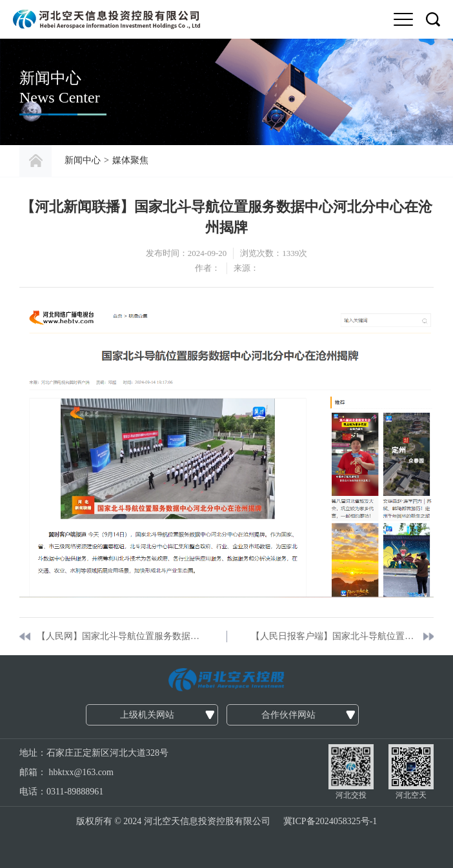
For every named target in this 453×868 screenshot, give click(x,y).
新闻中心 (83, 160)
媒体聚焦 (130, 160)
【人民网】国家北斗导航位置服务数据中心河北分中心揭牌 (120, 636)
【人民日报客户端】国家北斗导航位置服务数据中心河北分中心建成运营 (334, 636)
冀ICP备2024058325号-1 (330, 821)
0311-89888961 (75, 792)
